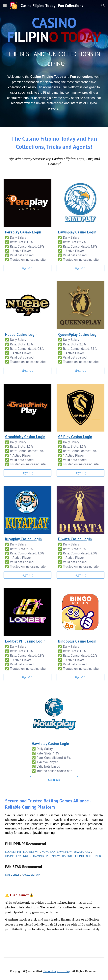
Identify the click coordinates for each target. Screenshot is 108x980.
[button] (5, 5)
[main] (54, 30)
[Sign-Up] (27, 268)
